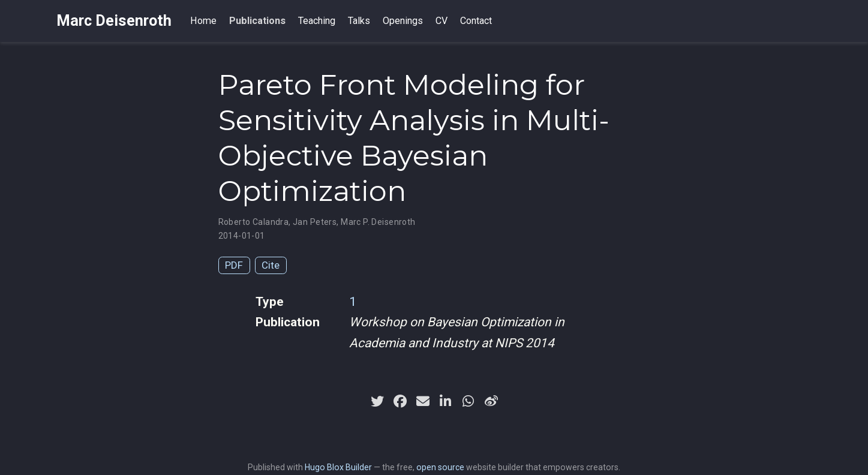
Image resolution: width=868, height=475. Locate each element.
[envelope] (423, 401)
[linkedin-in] (446, 401)
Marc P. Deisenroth (378, 222)
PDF (234, 265)
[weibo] (491, 401)
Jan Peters (315, 222)
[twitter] (377, 401)
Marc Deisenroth (114, 21)
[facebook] (400, 401)
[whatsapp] (468, 401)
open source (440, 467)
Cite (271, 265)
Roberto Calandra (254, 222)
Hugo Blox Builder (338, 467)
